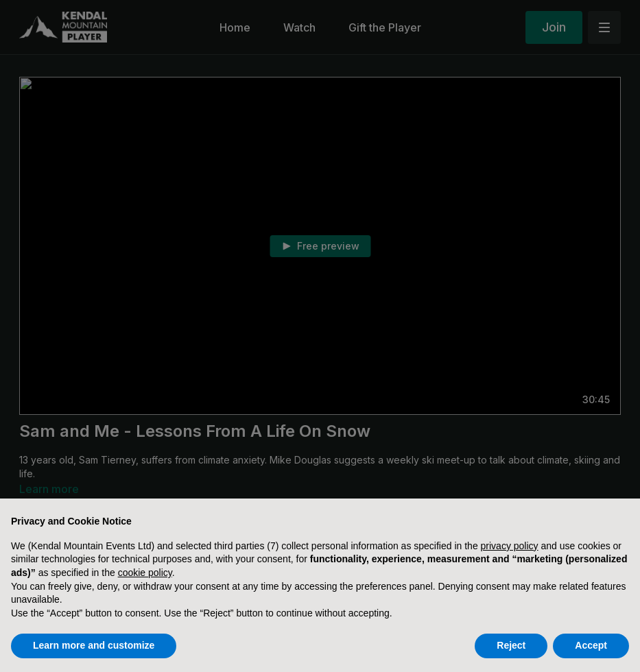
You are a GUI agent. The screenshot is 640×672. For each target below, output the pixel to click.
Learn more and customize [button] (94, 645)
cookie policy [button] (145, 573)
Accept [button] (591, 645)
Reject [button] (511, 645)
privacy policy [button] (510, 546)
